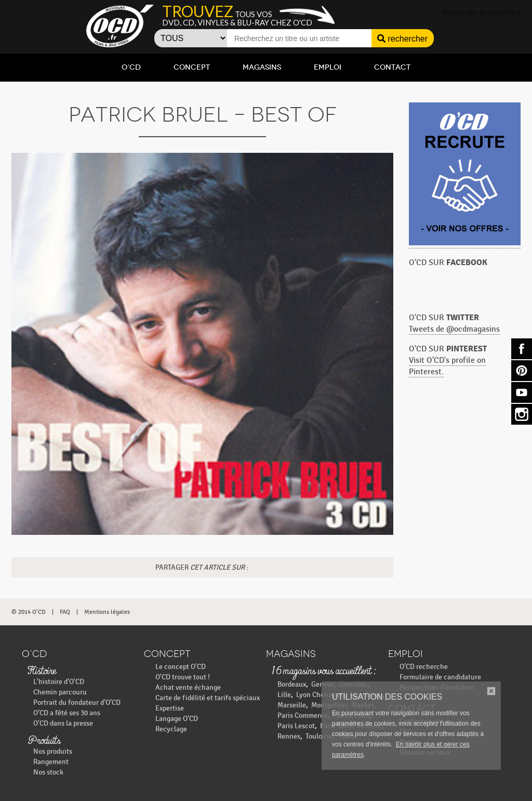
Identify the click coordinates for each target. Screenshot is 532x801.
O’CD (131, 67)
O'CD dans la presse (63, 723)
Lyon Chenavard (321, 695)
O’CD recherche (424, 667)
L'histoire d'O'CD (59, 682)
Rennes (289, 736)
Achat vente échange (188, 687)
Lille (284, 695)
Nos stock (48, 772)
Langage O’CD (177, 719)
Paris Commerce (302, 715)
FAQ (65, 612)
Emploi (328, 67)
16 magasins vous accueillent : (323, 672)
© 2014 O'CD (29, 612)
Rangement (51, 762)
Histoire (42, 672)
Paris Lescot (296, 726)
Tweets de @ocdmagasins (454, 329)
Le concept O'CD (181, 667)
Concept (192, 67)
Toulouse (319, 736)
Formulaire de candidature (440, 677)
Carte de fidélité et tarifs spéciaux (208, 698)
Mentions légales (107, 612)
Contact (392, 67)
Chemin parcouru (60, 692)
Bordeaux (292, 684)
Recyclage (171, 729)
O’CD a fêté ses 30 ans (67, 713)
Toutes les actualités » (481, 13)
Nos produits (53, 751)
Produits (44, 741)
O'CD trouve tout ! (183, 677)
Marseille (292, 705)
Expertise (170, 708)
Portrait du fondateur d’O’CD (77, 702)
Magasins (262, 67)
